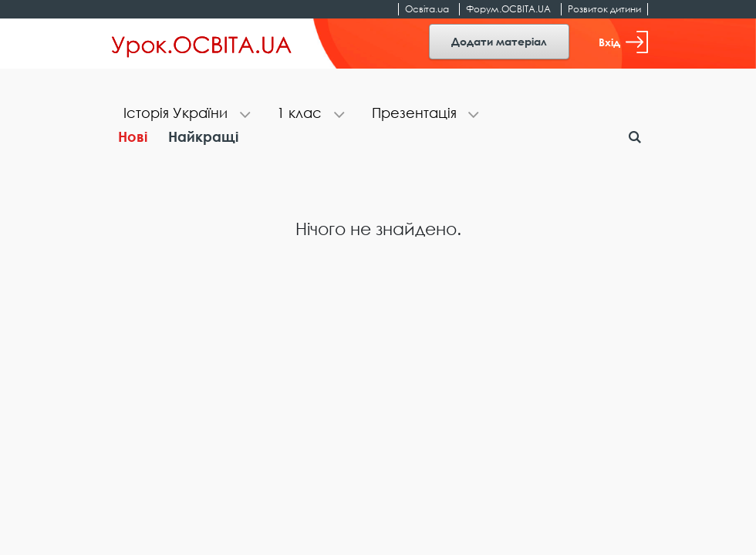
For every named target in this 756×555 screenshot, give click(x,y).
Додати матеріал (499, 41)
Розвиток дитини (604, 9)
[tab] (185, 114)
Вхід (623, 42)
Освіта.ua (427, 9)
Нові (133, 136)
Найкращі (203, 136)
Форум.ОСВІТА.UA (508, 9)
